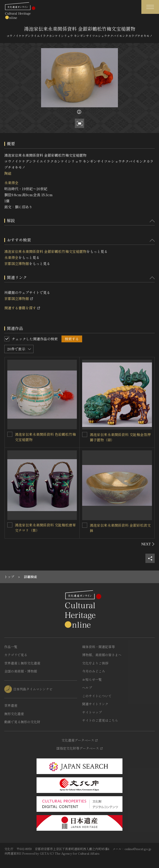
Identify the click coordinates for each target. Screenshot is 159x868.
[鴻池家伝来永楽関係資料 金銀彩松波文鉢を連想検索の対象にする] (85, 525)
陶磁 (8, 173)
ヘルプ (87, 688)
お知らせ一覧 (92, 679)
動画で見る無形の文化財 (22, 722)
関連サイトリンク (95, 704)
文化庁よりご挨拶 (95, 663)
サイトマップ (92, 712)
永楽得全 (11, 183)
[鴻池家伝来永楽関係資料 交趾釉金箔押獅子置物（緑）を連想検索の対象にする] (85, 435)
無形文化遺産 (14, 714)
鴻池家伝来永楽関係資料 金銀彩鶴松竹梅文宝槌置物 (45, 251)
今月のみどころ (94, 671)
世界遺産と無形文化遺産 (22, 663)
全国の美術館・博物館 (21, 671)
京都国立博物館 (17, 263)
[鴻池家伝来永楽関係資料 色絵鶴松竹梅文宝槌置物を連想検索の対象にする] (10, 434)
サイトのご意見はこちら (100, 720)
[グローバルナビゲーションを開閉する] (150, 7)
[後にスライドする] (148, 544)
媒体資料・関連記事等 (99, 647)
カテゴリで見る (16, 655)
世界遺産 (11, 705)
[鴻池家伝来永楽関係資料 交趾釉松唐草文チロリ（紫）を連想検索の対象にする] (10, 525)
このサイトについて (97, 696)
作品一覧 (11, 647)
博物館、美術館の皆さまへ (102, 655)
